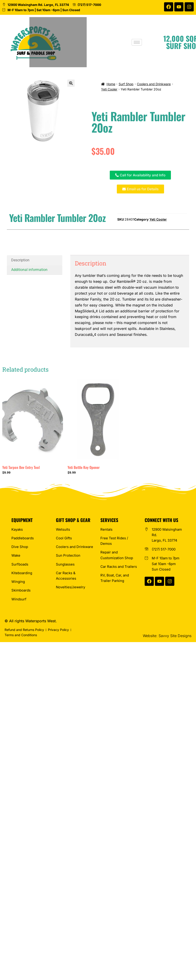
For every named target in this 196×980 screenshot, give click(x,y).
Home (111, 84)
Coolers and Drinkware (154, 84)
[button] (71, 83)
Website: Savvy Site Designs (167, 636)
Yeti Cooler (109, 89)
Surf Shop (126, 84)
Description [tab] (20, 260)
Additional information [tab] (29, 270)
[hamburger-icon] (153, 42)
